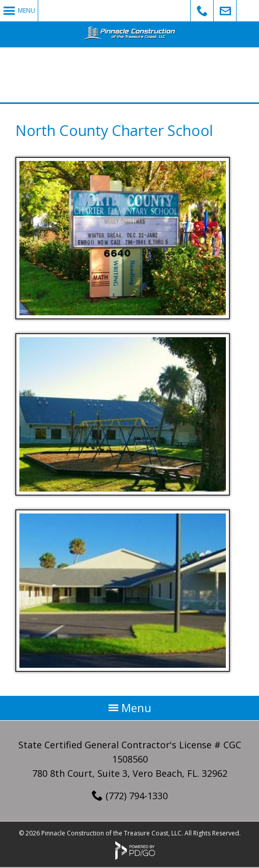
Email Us (225, 11)
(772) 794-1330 (137, 796)
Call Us (202, 11)
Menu (27, 10)
